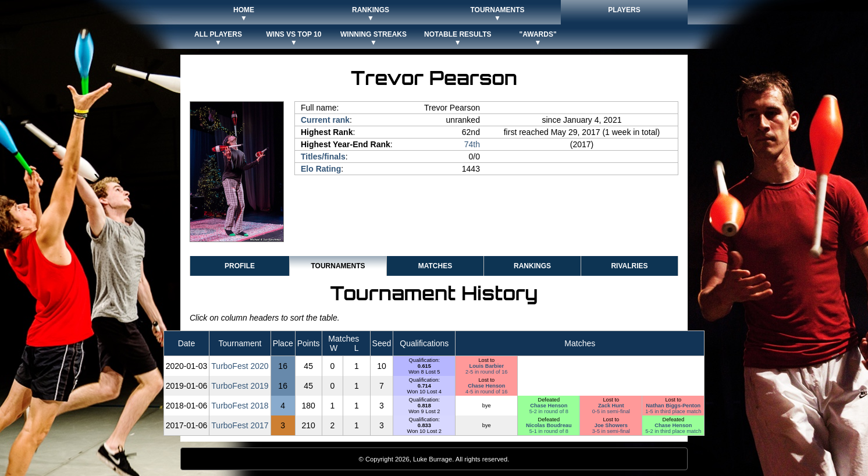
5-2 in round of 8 (549, 411)
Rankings (532, 266)
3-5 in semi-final (611, 431)
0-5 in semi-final (611, 411)
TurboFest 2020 (240, 366)
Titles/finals (323, 157)
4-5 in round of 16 (486, 392)
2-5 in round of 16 (486, 372)
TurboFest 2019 (240, 386)
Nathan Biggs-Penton (673, 406)
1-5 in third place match (673, 411)
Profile (240, 266)
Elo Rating (321, 169)
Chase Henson (486, 386)
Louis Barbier (487, 366)
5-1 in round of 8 (549, 431)
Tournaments (338, 266)
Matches (435, 266)
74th (472, 144)
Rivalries (629, 266)
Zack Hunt (611, 406)
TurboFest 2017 (240, 425)
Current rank (325, 120)
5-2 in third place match (673, 431)
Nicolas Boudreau (549, 425)
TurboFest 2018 (240, 406)
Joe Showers (611, 425)
